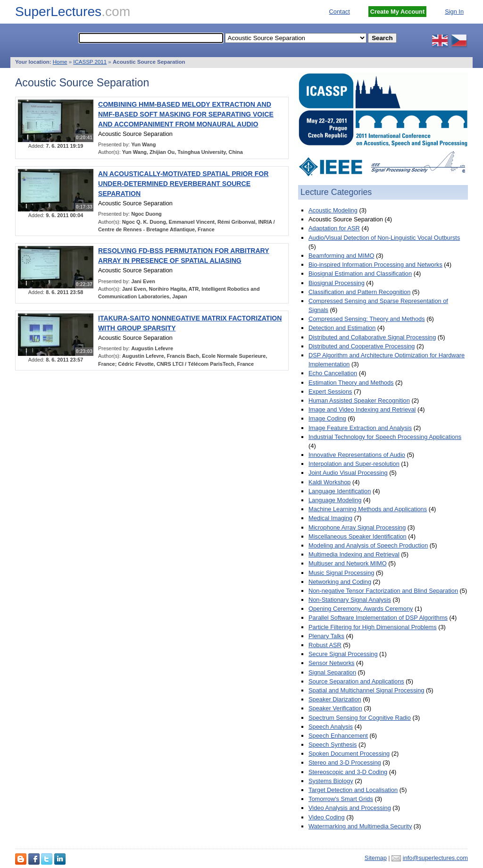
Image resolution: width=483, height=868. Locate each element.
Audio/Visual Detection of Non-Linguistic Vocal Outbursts (384, 238)
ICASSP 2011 (90, 62)
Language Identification (340, 491)
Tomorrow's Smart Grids (341, 799)
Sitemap (376, 858)
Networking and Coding (340, 582)
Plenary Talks (326, 636)
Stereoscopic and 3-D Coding (348, 772)
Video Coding (327, 817)
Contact (340, 12)
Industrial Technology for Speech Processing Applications (385, 437)
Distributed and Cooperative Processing (362, 346)
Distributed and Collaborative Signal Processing (372, 337)
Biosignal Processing (337, 283)
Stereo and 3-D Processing (345, 763)
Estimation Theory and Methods (351, 383)
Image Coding (327, 418)
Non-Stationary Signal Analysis (350, 600)
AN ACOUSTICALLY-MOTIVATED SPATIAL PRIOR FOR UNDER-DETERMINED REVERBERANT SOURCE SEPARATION (183, 184)
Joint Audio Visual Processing (348, 473)
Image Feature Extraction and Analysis (360, 428)
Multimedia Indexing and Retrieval (354, 554)
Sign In (454, 12)
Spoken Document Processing (349, 754)
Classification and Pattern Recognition (359, 292)
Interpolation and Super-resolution (354, 464)
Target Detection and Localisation (353, 790)
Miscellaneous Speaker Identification (358, 536)
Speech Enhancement (338, 736)
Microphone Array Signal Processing (357, 527)
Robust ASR (325, 645)
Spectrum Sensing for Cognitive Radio (360, 718)
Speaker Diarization (335, 699)
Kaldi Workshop (329, 482)
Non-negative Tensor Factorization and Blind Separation (383, 591)
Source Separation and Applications (356, 681)
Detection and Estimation (342, 328)
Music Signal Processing (341, 573)
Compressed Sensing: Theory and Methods (367, 319)
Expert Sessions (330, 392)
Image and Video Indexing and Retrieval (362, 409)
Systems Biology (331, 781)
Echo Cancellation (333, 373)
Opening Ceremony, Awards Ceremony (361, 609)
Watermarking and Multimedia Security (360, 826)
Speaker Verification (335, 708)
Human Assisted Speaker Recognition (359, 400)
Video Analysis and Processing (350, 808)
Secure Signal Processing (343, 654)
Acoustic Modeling (333, 210)
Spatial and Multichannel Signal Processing (366, 690)
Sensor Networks (331, 663)
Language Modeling (335, 500)
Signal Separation (332, 672)
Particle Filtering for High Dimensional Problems (373, 627)
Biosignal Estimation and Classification (360, 274)
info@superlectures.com (435, 858)
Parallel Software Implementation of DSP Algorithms (378, 618)
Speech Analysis (331, 727)
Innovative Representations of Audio (357, 455)
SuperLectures (73, 12)
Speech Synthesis (333, 745)
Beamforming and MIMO (341, 256)
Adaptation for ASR (334, 228)
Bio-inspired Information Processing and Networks (375, 265)
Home (60, 62)
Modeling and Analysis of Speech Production (368, 545)
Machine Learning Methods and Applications (368, 509)
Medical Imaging (330, 518)
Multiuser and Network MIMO (348, 563)
